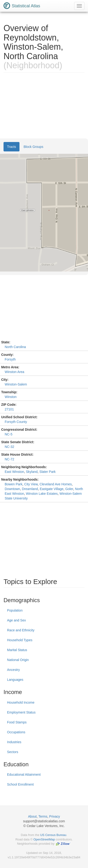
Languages (15, 680)
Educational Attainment (24, 775)
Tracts (11, 147)
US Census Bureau (53, 835)
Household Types (20, 640)
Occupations (16, 732)
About (33, 816)
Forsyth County (16, 422)
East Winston (14, 472)
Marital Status (17, 650)
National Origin (18, 660)
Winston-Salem (16, 384)
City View (31, 484)
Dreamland (30, 489)
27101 (9, 409)
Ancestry (13, 670)
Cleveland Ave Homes (55, 484)
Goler (69, 489)
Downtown (12, 489)
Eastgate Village (52, 489)
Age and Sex (16, 620)
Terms (43, 816)
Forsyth (10, 359)
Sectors (13, 752)
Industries (14, 742)
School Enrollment (20, 784)
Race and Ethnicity (21, 630)
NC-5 (9, 434)
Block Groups (33, 147)
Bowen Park (13, 484)
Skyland (32, 472)
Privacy (55, 816)
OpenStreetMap (44, 839)
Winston (11, 397)
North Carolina (15, 347)
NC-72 (9, 459)
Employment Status (21, 712)
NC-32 (9, 447)
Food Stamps (17, 722)
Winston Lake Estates (42, 494)
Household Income (21, 702)
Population (15, 610)
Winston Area (14, 372)
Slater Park (48, 472)
